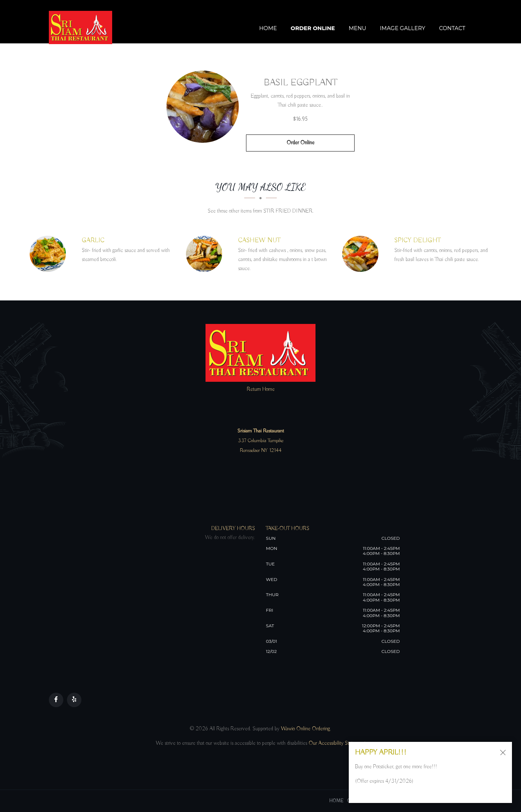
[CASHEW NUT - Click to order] (206, 254)
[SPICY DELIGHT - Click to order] (362, 254)
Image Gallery (403, 28)
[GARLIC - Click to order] (50, 254)
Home (268, 28)
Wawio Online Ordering (305, 729)
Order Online (313, 28)
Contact (452, 28)
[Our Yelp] (74, 700)
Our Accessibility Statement (336, 743)
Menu (357, 28)
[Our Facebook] (56, 700)
